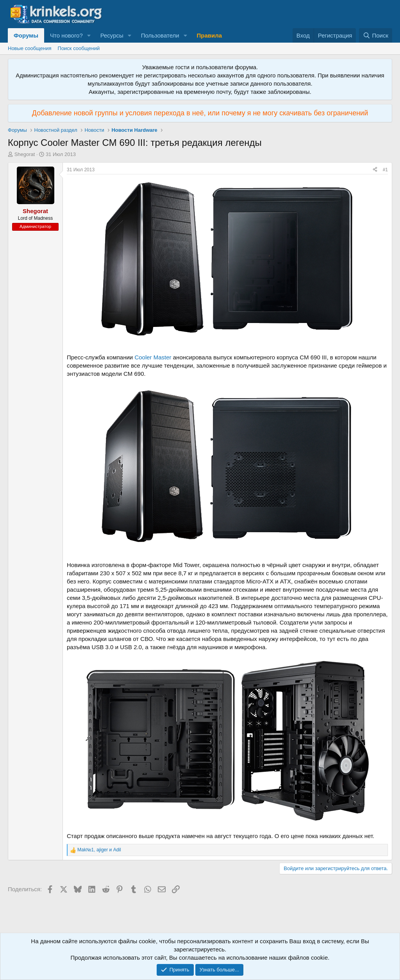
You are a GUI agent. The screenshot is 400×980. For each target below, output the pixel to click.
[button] (89, 35)
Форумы (26, 35)
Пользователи (160, 35)
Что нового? (66, 35)
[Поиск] (376, 35)
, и (99, 850)
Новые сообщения (30, 48)
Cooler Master (153, 357)
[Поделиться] (375, 170)
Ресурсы (112, 35)
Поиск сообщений (79, 48)
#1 (385, 170)
